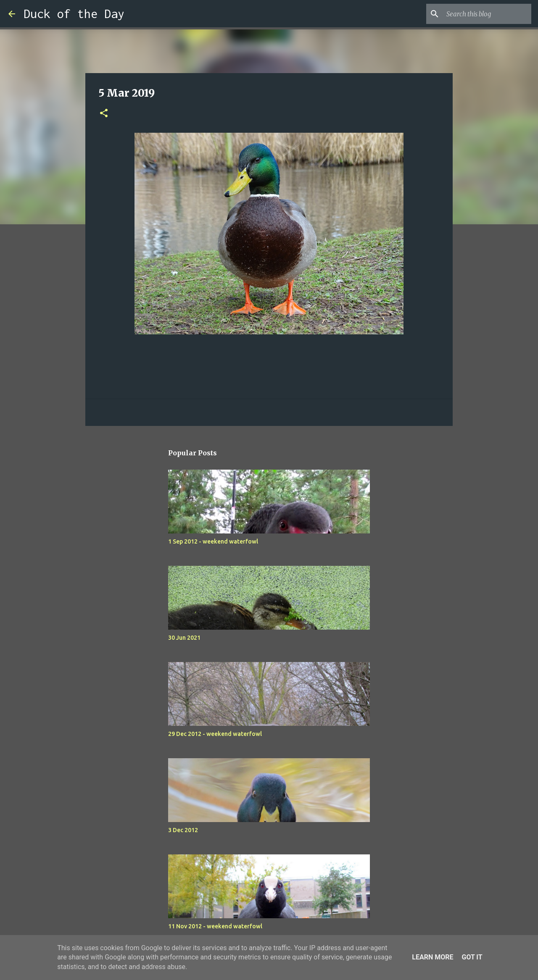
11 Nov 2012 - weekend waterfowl (215, 926)
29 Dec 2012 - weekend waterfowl (215, 734)
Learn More (433, 957)
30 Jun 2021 (184, 638)
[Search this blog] (487, 14)
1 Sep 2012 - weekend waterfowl (213, 541)
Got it (472, 957)
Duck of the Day (74, 14)
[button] (104, 114)
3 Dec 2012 (183, 830)
